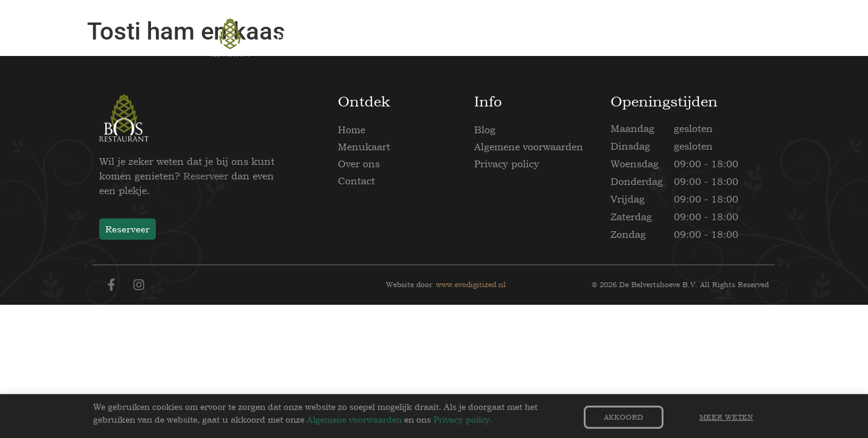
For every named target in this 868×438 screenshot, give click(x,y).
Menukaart (364, 147)
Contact (356, 181)
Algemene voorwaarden (529, 147)
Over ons (359, 164)
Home (352, 130)
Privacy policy (507, 164)
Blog (485, 130)
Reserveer (206, 176)
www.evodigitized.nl (471, 285)
